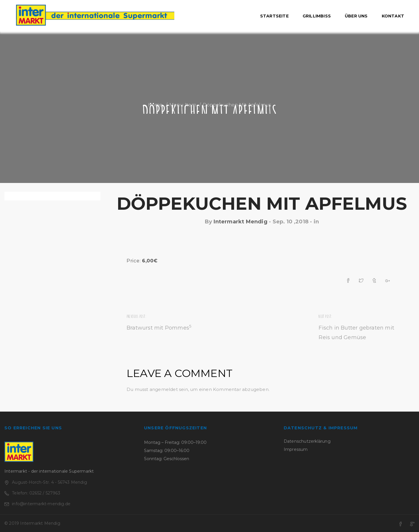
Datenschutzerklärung (307, 441)
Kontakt (393, 16)
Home (155, 105)
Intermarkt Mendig (240, 222)
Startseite (274, 16)
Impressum (296, 449)
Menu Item (183, 105)
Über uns (356, 16)
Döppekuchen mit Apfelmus (262, 203)
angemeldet (164, 389)
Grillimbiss (317, 16)
